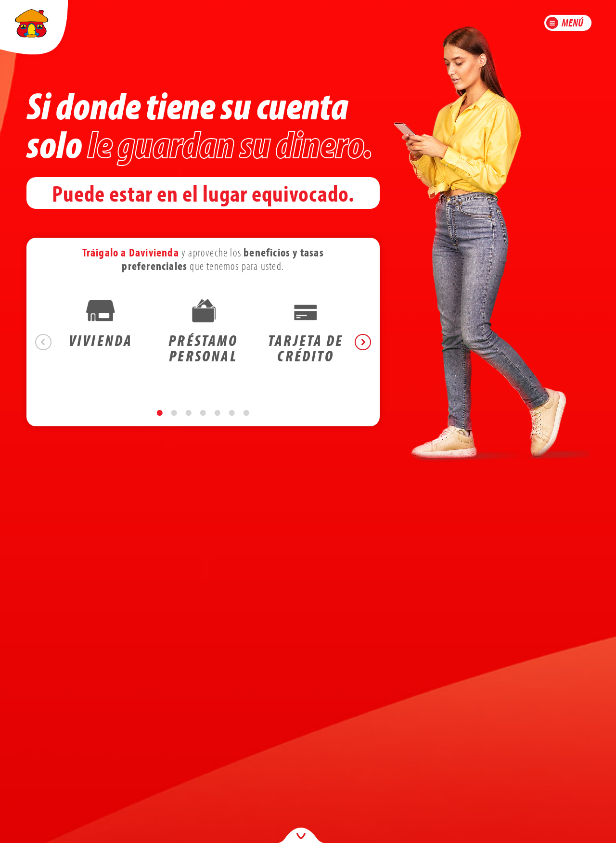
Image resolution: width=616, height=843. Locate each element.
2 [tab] (174, 422)
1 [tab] (160, 422)
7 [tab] (246, 422)
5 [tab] (218, 422)
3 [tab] (189, 422)
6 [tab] (232, 422)
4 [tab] (203, 422)
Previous (43, 342)
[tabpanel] (101, 334)
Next (363, 342)
